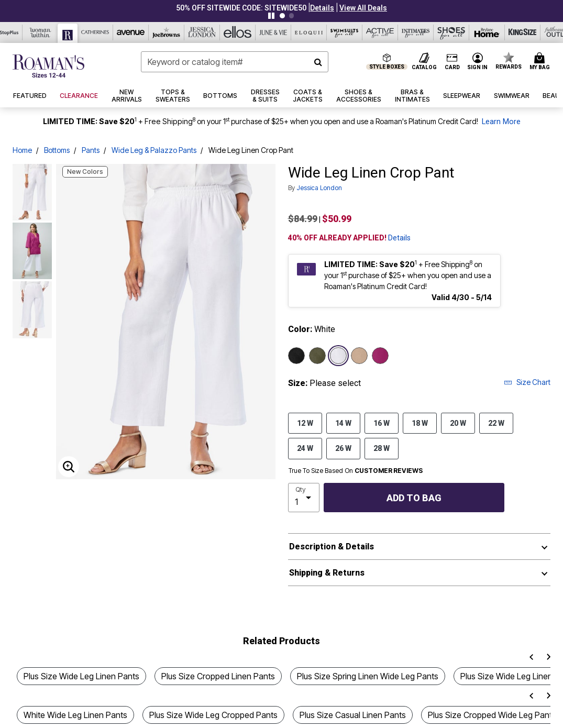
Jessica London (319, 188)
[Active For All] (380, 32)
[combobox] (235, 62)
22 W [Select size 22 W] (496, 423)
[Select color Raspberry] (380, 356)
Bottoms (57, 150)
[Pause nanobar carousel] (271, 16)
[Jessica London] (202, 32)
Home (22, 150)
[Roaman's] (68, 33)
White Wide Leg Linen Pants (75, 715)
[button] (322, 8)
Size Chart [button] (527, 382)
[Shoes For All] (451, 32)
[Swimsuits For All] (345, 32)
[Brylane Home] (487, 32)
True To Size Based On (356, 471)
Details (399, 238)
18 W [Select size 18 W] (420, 423)
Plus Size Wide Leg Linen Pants (81, 676)
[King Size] (523, 32)
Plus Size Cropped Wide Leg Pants (492, 715)
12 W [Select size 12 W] (305, 423)
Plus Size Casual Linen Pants (353, 715)
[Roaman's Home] (48, 66)
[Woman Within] (40, 32)
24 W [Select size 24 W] (305, 448)
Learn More (501, 122)
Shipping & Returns (327, 573)
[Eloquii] (309, 32)
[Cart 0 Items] (541, 62)
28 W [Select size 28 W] (382, 448)
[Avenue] (131, 32)
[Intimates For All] (416, 32)
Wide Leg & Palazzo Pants (154, 150)
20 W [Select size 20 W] (458, 423)
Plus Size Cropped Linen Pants (218, 676)
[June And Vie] (273, 32)
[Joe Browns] (167, 32)
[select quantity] (304, 498)
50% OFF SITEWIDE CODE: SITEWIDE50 (241, 8)
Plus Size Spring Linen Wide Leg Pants (368, 676)
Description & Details (332, 547)
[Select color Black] (296, 356)
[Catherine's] (95, 32)
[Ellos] (238, 32)
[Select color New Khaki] (359, 356)
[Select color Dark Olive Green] (317, 356)
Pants (91, 150)
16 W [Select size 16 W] (382, 423)
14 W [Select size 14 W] (343, 423)
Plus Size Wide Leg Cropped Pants (213, 715)
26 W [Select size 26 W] (343, 448)
